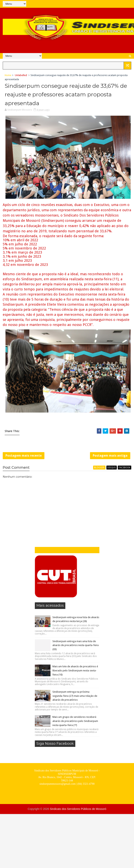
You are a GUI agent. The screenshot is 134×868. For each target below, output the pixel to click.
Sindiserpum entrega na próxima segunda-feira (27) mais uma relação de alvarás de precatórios (75, 696)
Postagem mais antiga (110, 456)
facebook (125, 468)
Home (8, 75)
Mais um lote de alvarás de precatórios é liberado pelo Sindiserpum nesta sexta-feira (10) (75, 671)
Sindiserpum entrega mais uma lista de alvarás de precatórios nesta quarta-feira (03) (76, 645)
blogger (99, 468)
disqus (112, 468)
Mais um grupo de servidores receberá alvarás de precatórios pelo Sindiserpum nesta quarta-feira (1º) (75, 721)
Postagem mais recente (24, 456)
